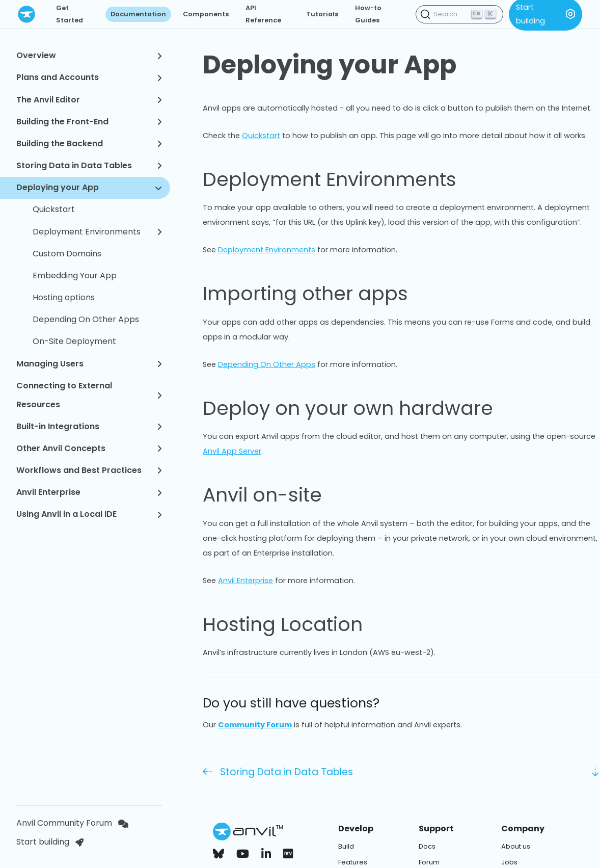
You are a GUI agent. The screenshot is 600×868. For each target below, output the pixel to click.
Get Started (70, 14)
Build (346, 846)
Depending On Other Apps (86, 319)
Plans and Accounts (89, 77)
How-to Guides (368, 14)
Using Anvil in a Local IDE (89, 514)
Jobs (509, 862)
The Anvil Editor (89, 100)
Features (353, 862)
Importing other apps (317, 294)
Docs (427, 846)
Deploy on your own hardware (360, 408)
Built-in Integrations (89, 426)
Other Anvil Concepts (89, 448)
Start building (50, 842)
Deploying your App (89, 187)
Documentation (138, 14)
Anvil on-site (274, 495)
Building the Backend (89, 143)
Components (206, 14)
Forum (429, 862)
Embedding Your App (75, 275)
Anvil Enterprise (89, 492)
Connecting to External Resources (89, 395)
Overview (89, 55)
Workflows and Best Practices (89, 470)
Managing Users (89, 364)
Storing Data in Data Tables (89, 165)
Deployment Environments (97, 232)
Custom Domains (67, 254)
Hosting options (64, 297)
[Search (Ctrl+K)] (459, 14)
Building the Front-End (89, 122)
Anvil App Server (232, 451)
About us (516, 846)
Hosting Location (295, 624)
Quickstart (54, 209)
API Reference (263, 14)
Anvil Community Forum (72, 823)
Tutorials (322, 14)
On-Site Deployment (74, 341)
